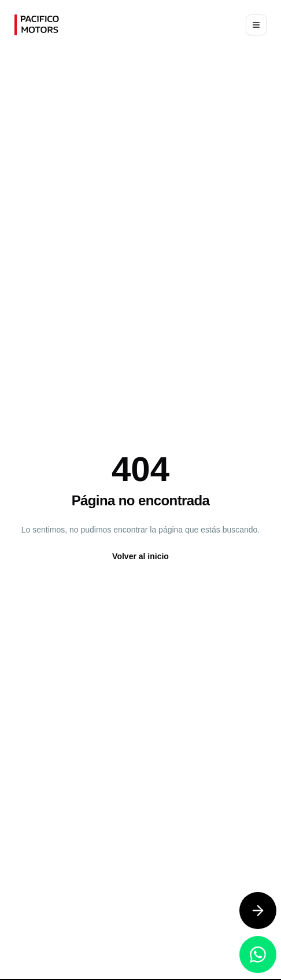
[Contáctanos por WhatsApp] (258, 955)
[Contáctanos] (258, 911)
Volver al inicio (140, 556)
